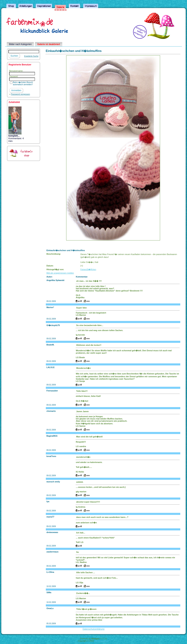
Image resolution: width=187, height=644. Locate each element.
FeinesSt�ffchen (88, 269)
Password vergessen (20, 94)
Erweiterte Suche (31, 56)
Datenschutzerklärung (94, 629)
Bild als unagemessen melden (60, 273)
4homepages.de (102, 641)
